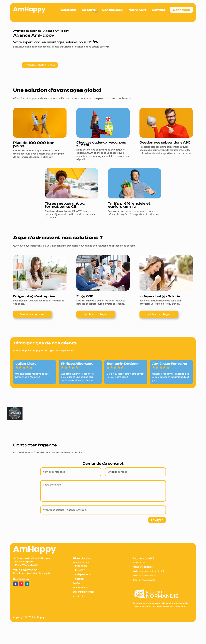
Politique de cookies (145, 576)
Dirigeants (81, 566)
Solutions (68, 10)
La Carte (78, 583)
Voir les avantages (32, 314)
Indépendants (83, 574)
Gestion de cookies (144, 580)
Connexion (181, 10)
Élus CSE (80, 570)
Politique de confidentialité (148, 571)
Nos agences (112, 10)
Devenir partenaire (84, 592)
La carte (89, 10)
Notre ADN (137, 10)
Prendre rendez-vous (40, 65)
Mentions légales (143, 567)
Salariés (80, 579)
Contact (159, 10)
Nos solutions (81, 563)
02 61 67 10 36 (28, 570)
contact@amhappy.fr (36, 573)
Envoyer (157, 520)
